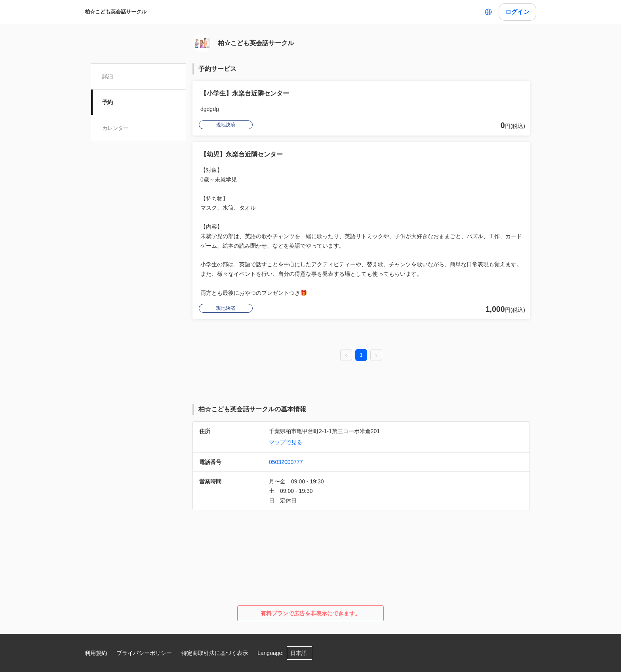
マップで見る (286, 442)
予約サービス (217, 69)
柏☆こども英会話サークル (116, 12)
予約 (108, 102)
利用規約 (96, 653)
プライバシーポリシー (144, 653)
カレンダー (115, 128)
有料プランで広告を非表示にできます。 (310, 613)
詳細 (108, 76)
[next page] (376, 355)
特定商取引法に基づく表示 (215, 653)
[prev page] (346, 355)
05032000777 (286, 462)
